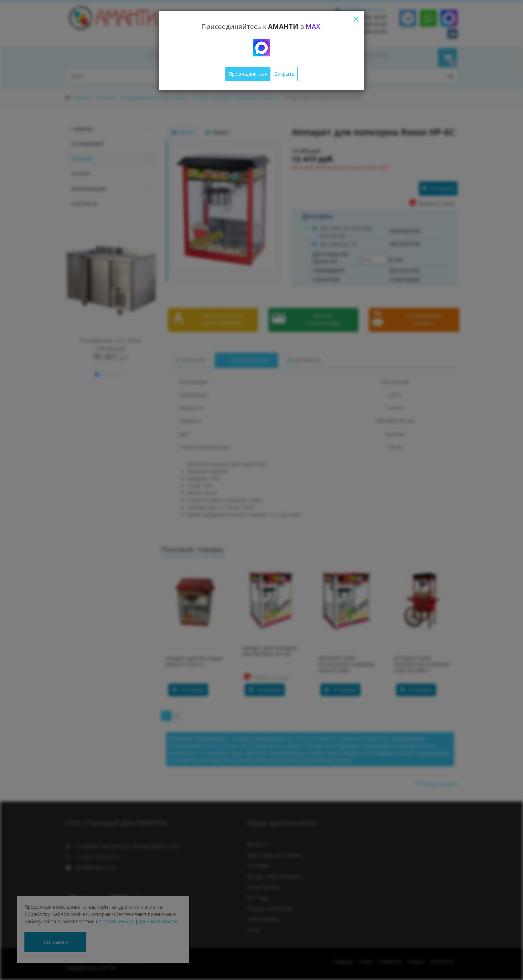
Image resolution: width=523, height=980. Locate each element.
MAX (313, 26)
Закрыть (285, 74)
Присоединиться (248, 74)
